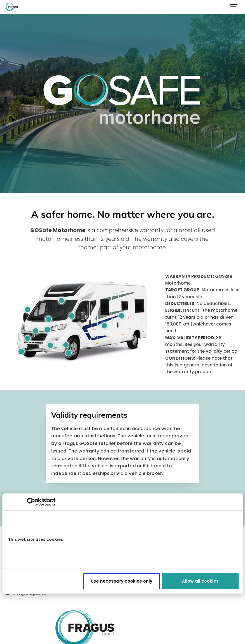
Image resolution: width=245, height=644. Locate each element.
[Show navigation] (234, 7)
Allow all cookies (200, 581)
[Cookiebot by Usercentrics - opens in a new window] (31, 502)
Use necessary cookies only (122, 581)
